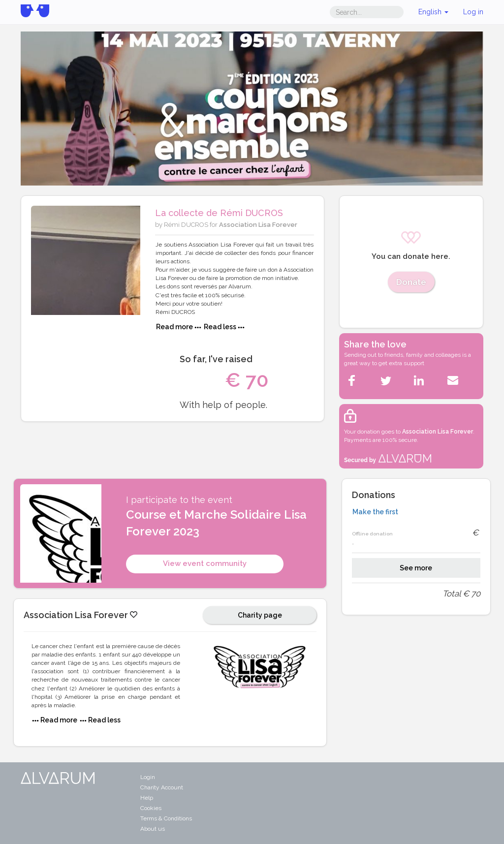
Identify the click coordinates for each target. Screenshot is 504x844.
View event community (205, 563)
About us (153, 829)
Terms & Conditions (166, 818)
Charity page (260, 615)
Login (148, 777)
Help (147, 798)
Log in (473, 12)
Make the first (375, 512)
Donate (411, 282)
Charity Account (162, 787)
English (433, 12)
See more (416, 568)
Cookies (151, 808)
